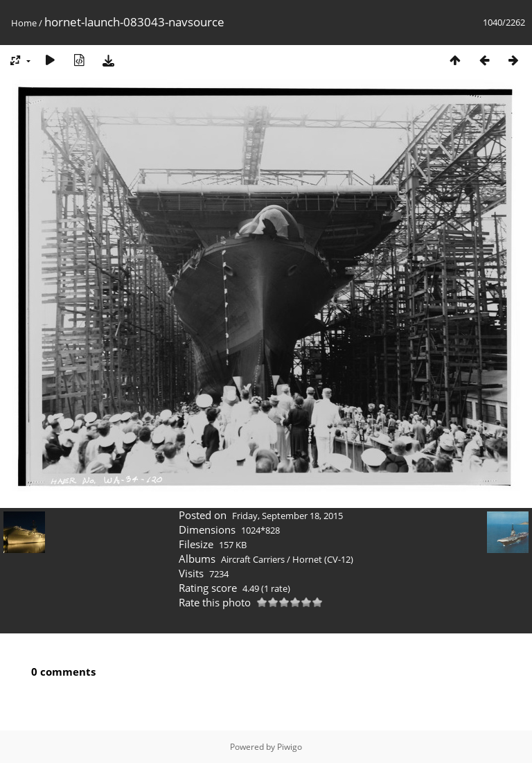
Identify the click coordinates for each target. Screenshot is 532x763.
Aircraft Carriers (253, 559)
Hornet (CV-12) (323, 559)
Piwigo (290, 747)
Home (24, 23)
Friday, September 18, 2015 (287, 516)
